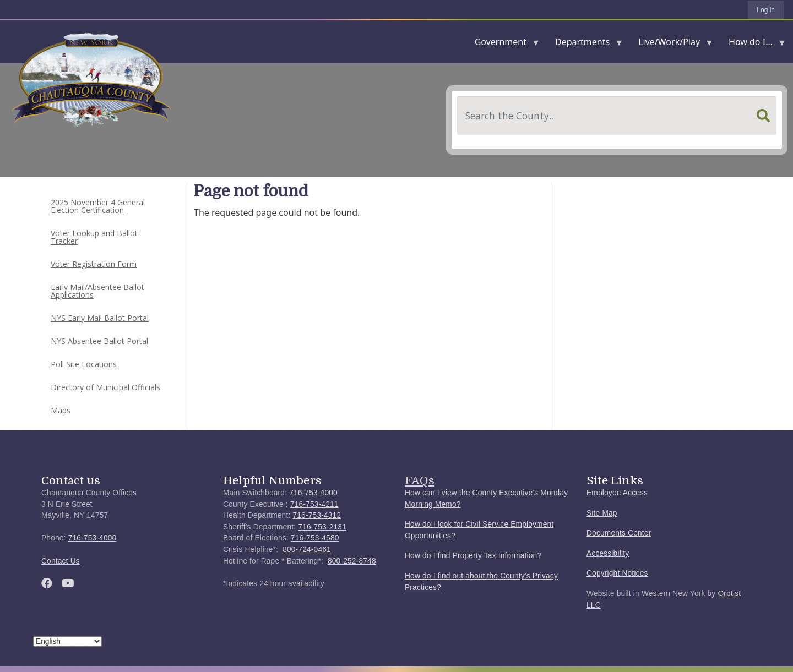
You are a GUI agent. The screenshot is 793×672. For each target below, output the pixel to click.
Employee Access (617, 493)
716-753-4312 (317, 515)
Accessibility (608, 553)
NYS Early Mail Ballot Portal (100, 318)
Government (503, 44)
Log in (766, 10)
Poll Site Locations (84, 364)
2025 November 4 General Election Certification (98, 206)
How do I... (753, 44)
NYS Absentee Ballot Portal (99, 341)
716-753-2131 (322, 527)
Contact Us (61, 561)
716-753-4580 (315, 538)
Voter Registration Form (94, 264)
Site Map (602, 513)
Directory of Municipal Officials (105, 387)
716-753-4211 (314, 504)
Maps (61, 410)
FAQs (420, 480)
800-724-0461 (307, 550)
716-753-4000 (93, 538)
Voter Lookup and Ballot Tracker (94, 237)
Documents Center (619, 533)
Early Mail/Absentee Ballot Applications (97, 291)
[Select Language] (67, 641)
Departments (585, 44)
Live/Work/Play (671, 44)
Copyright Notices (617, 573)
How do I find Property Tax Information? (473, 556)
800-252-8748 (352, 561)
